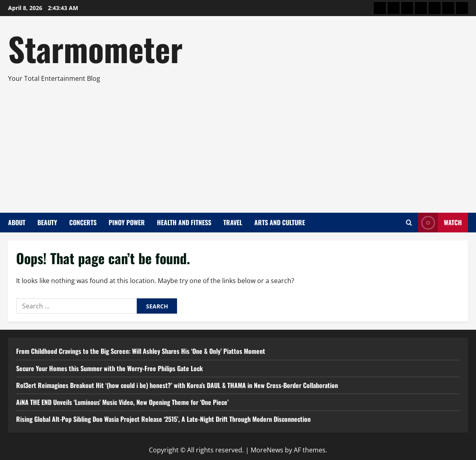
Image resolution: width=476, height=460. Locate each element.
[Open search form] (409, 223)
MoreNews (267, 450)
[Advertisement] (236, 144)
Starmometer (95, 48)
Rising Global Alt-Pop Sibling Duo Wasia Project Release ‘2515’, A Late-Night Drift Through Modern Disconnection (163, 419)
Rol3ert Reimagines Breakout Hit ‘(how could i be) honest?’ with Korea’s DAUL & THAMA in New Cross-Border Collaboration (177, 385)
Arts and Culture (280, 222)
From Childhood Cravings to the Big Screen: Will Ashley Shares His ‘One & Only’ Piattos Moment (141, 351)
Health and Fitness (184, 222)
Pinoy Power (127, 222)
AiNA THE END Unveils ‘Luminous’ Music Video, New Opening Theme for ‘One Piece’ (122, 402)
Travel (233, 222)
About (17, 222)
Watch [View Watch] (440, 223)
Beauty (47, 222)
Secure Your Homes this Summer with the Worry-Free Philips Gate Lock (109, 368)
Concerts (83, 222)
